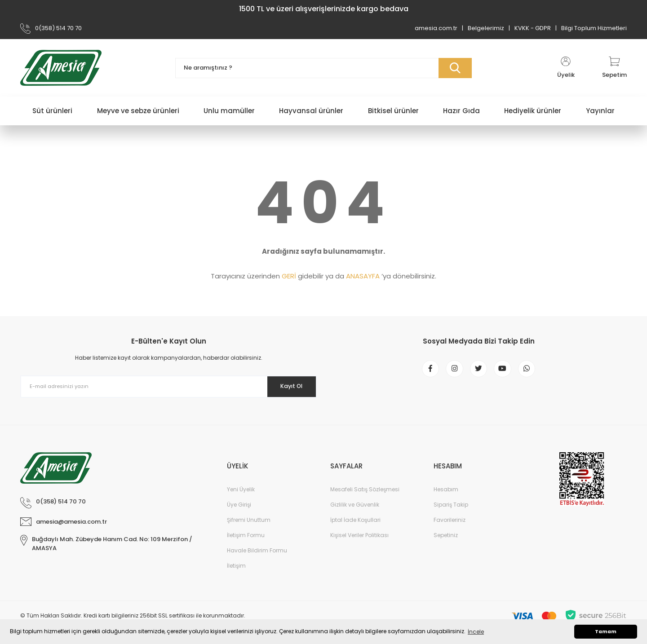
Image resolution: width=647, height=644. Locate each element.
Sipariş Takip (451, 505)
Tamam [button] (606, 632)
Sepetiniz (446, 535)
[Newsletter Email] (168, 387)
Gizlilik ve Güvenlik (355, 505)
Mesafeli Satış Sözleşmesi (365, 489)
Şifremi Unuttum (249, 520)
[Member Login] (566, 68)
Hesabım (446, 489)
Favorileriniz (450, 520)
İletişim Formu (246, 535)
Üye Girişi (239, 505)
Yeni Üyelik (241, 489)
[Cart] (614, 68)
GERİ (289, 276)
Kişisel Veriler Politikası (359, 535)
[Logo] (61, 68)
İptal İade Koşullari (355, 520)
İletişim (236, 566)
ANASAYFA (363, 276)
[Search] (323, 68)
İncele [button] (476, 632)
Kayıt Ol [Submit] (287, 386)
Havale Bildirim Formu (257, 550)
